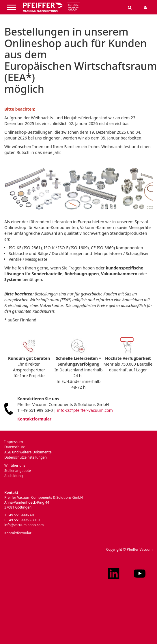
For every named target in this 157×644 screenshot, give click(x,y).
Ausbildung (14, 476)
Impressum (14, 442)
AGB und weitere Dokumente (28, 452)
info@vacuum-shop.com (24, 525)
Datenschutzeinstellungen (26, 457)
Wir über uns (15, 465)
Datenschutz (14, 447)
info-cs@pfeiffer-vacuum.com (85, 410)
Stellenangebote (18, 471)
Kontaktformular (34, 419)
